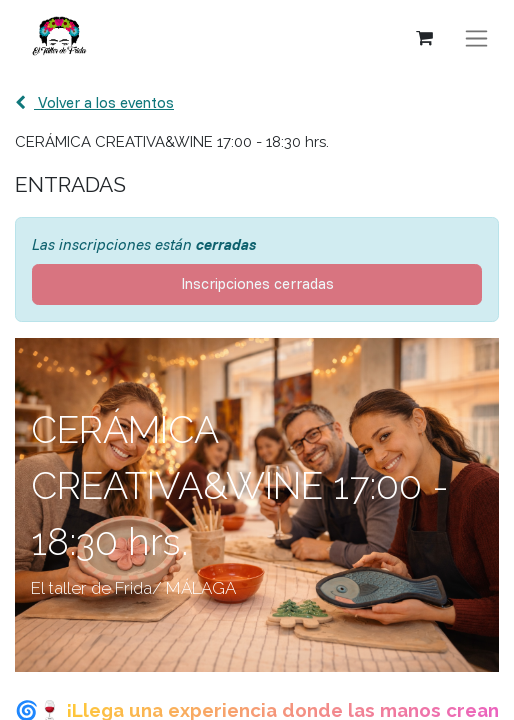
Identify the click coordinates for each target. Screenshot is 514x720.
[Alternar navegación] (476, 38)
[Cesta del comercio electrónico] (424, 38)
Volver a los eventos (94, 102)
